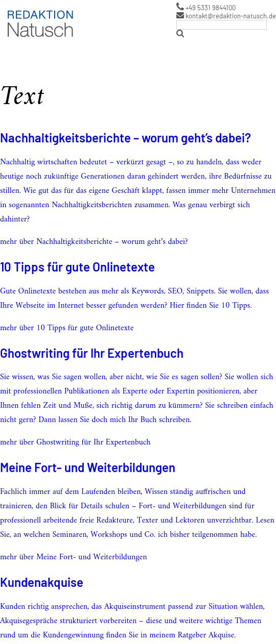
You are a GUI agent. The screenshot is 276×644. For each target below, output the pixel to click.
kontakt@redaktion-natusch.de (226, 16)
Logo (14, 10)
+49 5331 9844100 (206, 7)
